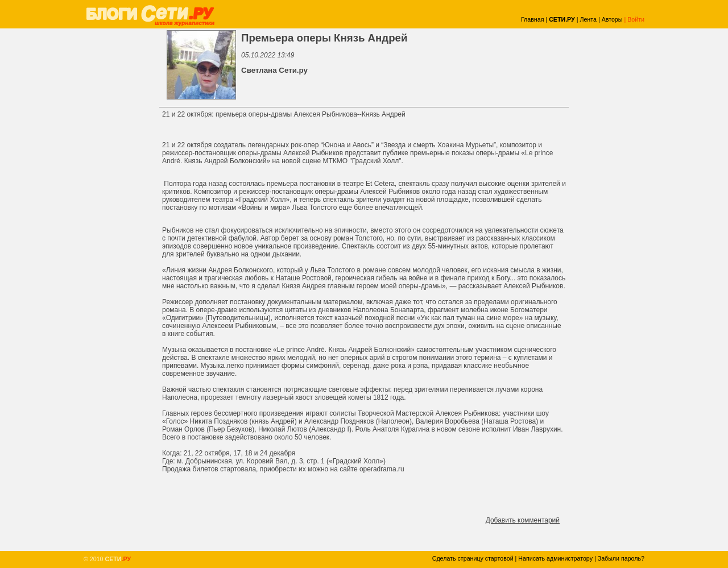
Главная (533, 19)
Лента (588, 19)
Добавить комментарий (523, 520)
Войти (636, 19)
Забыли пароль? (621, 558)
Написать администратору (555, 558)
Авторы (612, 19)
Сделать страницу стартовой (473, 558)
